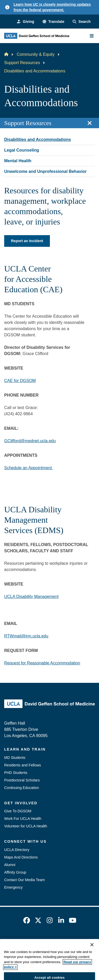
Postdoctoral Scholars (22, 780)
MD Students (15, 758)
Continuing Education (22, 788)
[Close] (92, 957)
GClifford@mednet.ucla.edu (30, 441)
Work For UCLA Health (23, 819)
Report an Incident (27, 241)
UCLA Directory (17, 850)
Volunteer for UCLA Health (26, 826)
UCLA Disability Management (31, 597)
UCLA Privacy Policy (75, 941)
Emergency (13, 887)
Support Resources (22, 63)
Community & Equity (36, 54)
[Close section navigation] (90, 123)
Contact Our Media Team (24, 880)
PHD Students (16, 773)
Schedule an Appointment (29, 468)
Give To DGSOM (18, 811)
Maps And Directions (21, 857)
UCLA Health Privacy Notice (41, 950)
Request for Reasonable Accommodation (42, 663)
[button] (53, 22)
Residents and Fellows (23, 765)
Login (76, 950)
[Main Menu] (92, 36)
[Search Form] (82, 22)
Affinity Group (15, 872)
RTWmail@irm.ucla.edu (26, 636)
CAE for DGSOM (20, 381)
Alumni (10, 865)
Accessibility (40, 941)
